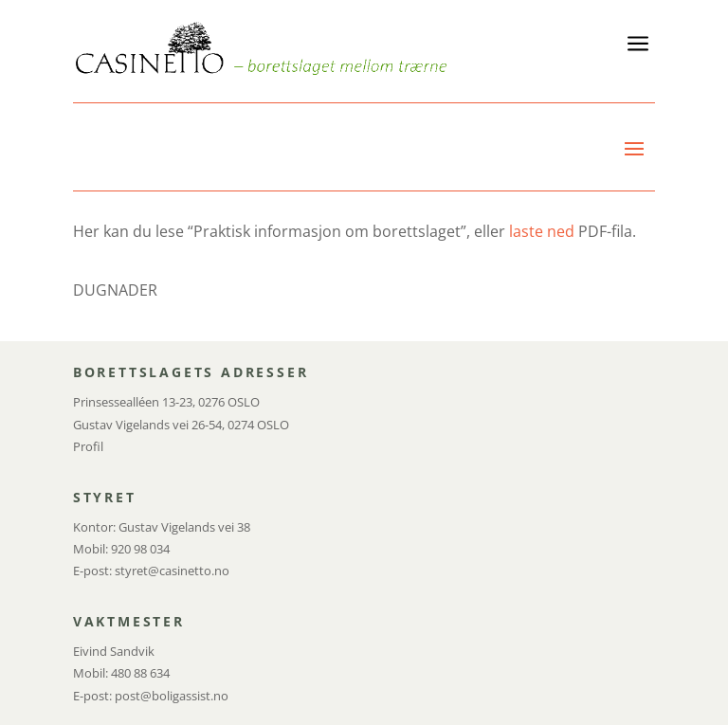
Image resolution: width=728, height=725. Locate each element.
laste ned (542, 231)
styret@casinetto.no (172, 571)
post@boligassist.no (172, 696)
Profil (88, 446)
